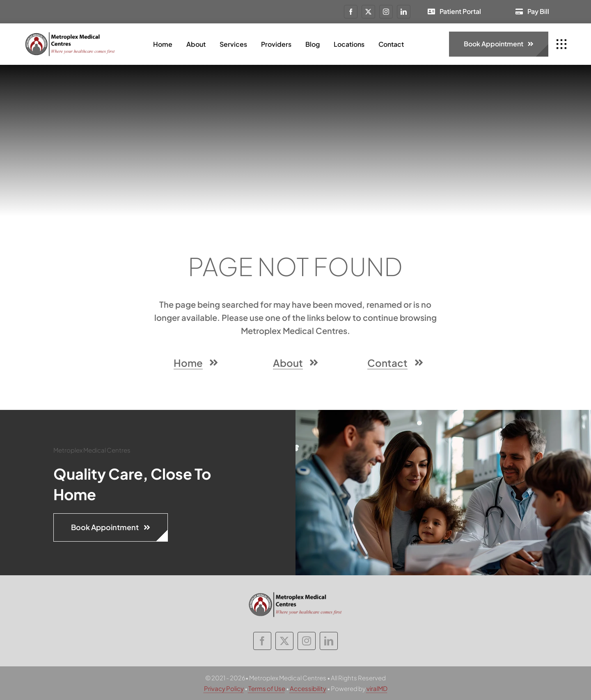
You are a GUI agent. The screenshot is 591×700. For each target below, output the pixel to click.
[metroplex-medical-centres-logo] (70, 35)
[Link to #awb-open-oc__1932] (561, 44)
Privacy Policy (224, 688)
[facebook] (351, 12)
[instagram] (386, 12)
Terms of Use (267, 688)
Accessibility (308, 688)
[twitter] (368, 12)
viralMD (377, 688)
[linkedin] (404, 12)
